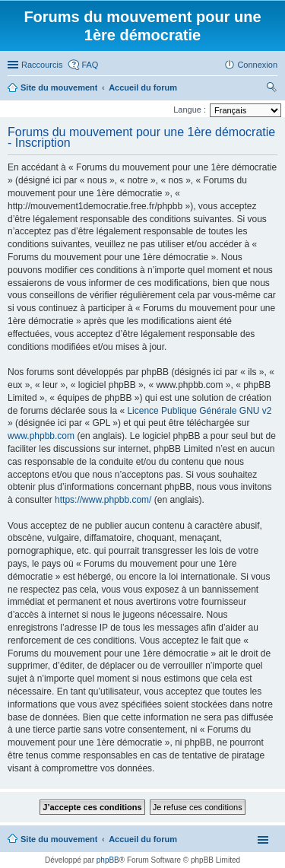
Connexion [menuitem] (257, 65)
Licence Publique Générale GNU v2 (199, 411)
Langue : (190, 110)
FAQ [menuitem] (90, 65)
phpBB (108, 860)
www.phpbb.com (41, 436)
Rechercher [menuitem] (271, 89)
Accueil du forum (143, 839)
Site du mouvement (59, 839)
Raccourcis (42, 65)
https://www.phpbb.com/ (103, 500)
